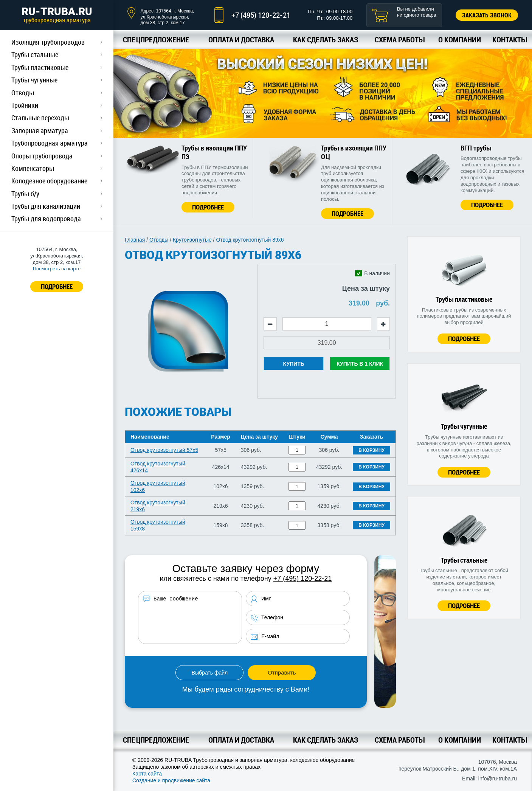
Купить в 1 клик (360, 364)
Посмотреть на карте (57, 269)
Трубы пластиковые (40, 67)
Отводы (23, 93)
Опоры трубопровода (42, 156)
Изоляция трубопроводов (48, 42)
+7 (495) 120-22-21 (261, 15)
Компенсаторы (33, 168)
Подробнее (208, 207)
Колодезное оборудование (49, 181)
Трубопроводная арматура (50, 143)
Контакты (510, 40)
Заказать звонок (487, 15)
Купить (294, 364)
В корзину (371, 450)
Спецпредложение (156, 40)
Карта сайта (147, 774)
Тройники (25, 105)
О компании (460, 40)
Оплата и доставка (241, 40)
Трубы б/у (25, 194)
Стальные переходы (40, 118)
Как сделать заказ (326, 40)
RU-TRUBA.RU (57, 15)
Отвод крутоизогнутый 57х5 (164, 450)
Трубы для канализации (46, 206)
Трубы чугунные (34, 80)
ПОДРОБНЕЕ (57, 286)
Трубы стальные (35, 54)
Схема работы (399, 40)
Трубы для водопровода (46, 219)
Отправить (282, 672)
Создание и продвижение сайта (171, 780)
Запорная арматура (40, 130)
